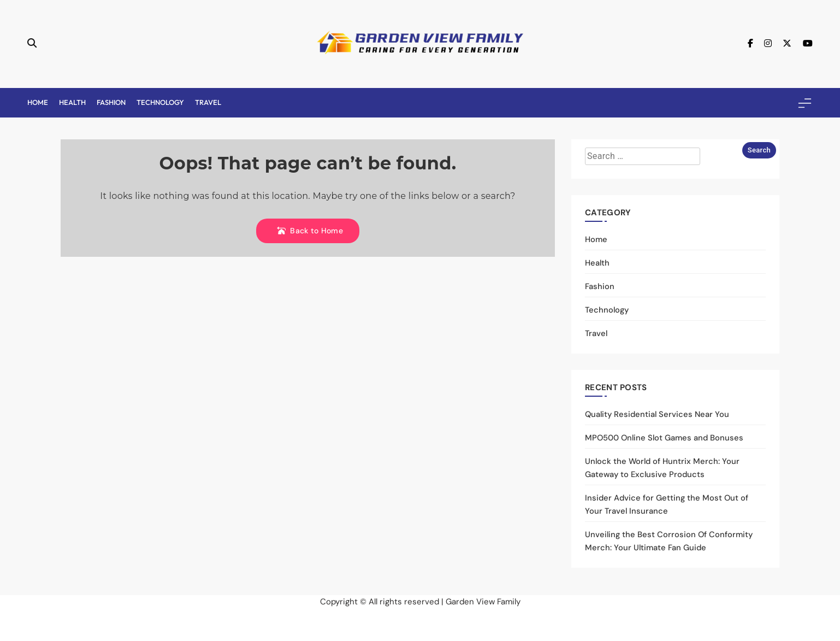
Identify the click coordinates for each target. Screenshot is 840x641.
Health (72, 102)
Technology (160, 102)
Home (38, 102)
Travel (208, 102)
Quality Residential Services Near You (657, 414)
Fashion (111, 102)
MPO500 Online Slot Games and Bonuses (664, 438)
